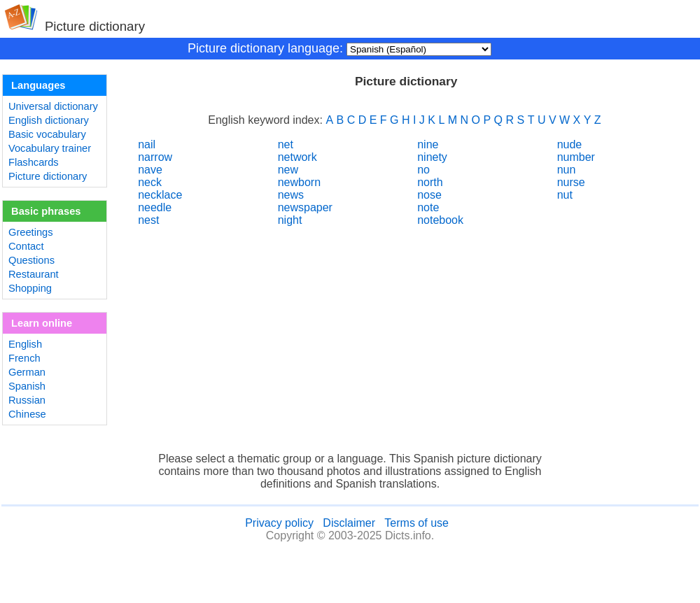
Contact (26, 246)
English (25, 344)
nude (570, 144)
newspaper (305, 207)
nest (148, 220)
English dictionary (49, 120)
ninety (432, 157)
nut (565, 195)
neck (150, 182)
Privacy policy (279, 523)
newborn (299, 182)
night (290, 220)
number (576, 157)
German (27, 372)
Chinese (27, 414)
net (286, 144)
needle (155, 207)
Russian (27, 400)
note (428, 207)
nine (428, 144)
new (288, 170)
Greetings (31, 232)
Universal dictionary (53, 106)
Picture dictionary (48, 176)
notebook (440, 220)
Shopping (30, 288)
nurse (571, 182)
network (297, 157)
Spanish (27, 386)
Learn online (42, 323)
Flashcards (34, 162)
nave (150, 170)
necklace (160, 195)
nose (429, 195)
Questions (31, 260)
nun (567, 170)
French (24, 358)
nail (147, 144)
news (291, 195)
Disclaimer (349, 523)
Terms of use (416, 523)
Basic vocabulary (47, 134)
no (423, 170)
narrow (155, 157)
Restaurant (34, 274)
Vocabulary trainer (50, 148)
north (430, 182)
